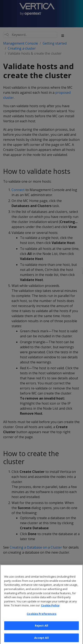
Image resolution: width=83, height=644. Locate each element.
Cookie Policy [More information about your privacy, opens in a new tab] (50, 609)
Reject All (41, 629)
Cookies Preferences (41, 617)
